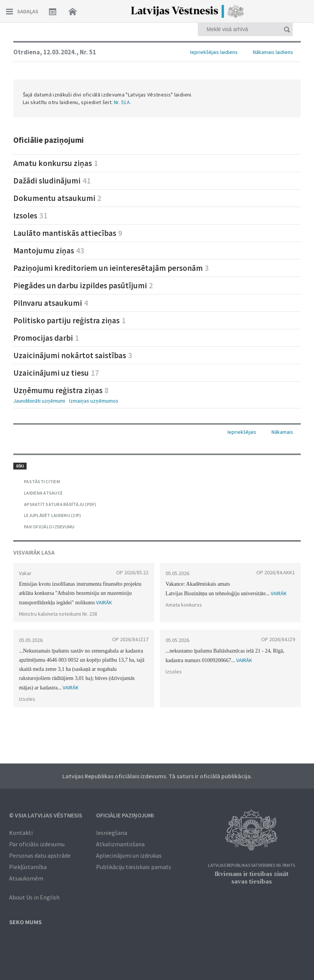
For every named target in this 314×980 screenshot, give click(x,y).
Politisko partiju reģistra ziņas (69, 320)
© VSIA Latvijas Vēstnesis (46, 815)
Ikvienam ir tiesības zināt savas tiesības (252, 877)
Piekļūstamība (28, 867)
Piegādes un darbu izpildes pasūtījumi (83, 285)
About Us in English (34, 897)
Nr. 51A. (123, 102)
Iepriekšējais (242, 432)
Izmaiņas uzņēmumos (94, 401)
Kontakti (21, 833)
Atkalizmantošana (120, 844)
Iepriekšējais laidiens (214, 52)
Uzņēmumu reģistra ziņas (61, 390)
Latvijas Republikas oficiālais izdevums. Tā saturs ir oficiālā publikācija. (157, 776)
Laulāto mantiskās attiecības (68, 233)
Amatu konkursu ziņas (56, 163)
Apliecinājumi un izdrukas (129, 855)
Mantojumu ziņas (49, 251)
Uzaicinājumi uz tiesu (56, 373)
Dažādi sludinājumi (52, 181)
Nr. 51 (88, 52)
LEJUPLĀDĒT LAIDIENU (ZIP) (52, 515)
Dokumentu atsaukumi (57, 198)
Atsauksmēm (26, 878)
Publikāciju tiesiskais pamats (134, 867)
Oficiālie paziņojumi (125, 815)
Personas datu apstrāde (40, 855)
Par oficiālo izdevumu (37, 844)
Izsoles (30, 216)
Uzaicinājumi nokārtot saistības (73, 355)
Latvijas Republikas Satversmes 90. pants (252, 865)
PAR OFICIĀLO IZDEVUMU (49, 527)
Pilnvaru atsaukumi (51, 303)
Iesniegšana (112, 833)
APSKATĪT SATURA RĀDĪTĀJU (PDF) (60, 504)
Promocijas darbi (46, 338)
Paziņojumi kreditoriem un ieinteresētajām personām (111, 268)
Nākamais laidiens (273, 52)
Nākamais (282, 432)
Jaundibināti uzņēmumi (39, 401)
